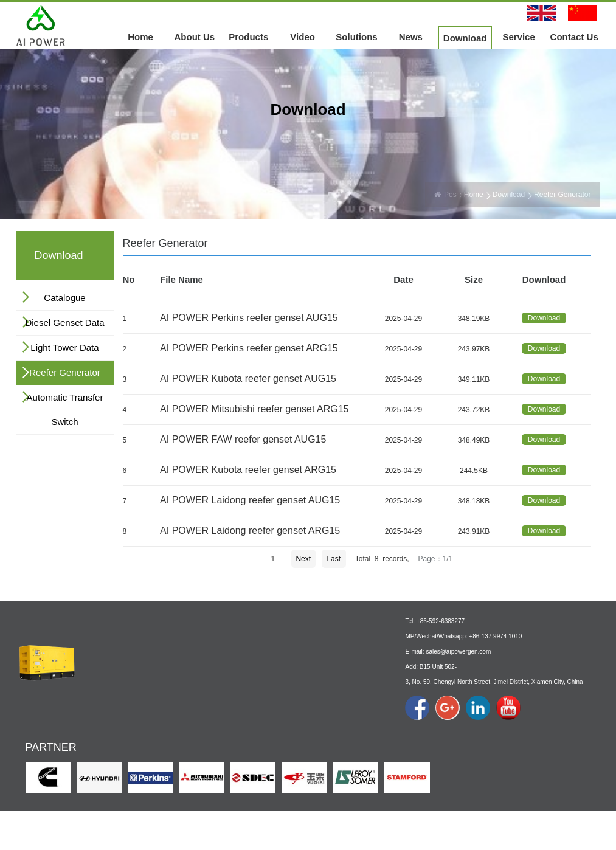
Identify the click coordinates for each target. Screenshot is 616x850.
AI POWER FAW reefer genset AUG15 (243, 439)
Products (248, 37)
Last (334, 559)
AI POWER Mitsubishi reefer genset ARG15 (254, 409)
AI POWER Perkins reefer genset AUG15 (249, 318)
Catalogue (64, 298)
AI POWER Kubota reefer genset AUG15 (248, 378)
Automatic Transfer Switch (65, 409)
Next (303, 559)
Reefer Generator (65, 372)
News (411, 37)
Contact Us (574, 37)
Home (140, 37)
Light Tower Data (64, 347)
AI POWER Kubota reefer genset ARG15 (248, 470)
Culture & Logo (118, 725)
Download (465, 38)
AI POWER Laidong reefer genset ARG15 (250, 530)
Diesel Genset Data (64, 323)
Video (303, 37)
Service (518, 37)
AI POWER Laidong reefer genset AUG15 (250, 500)
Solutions (356, 37)
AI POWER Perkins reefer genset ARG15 (249, 348)
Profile (104, 711)
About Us (195, 37)
